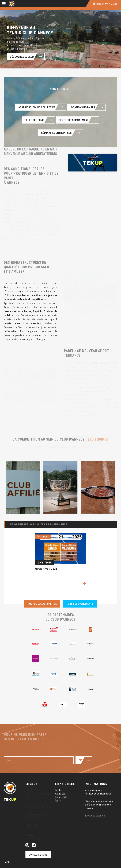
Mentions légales (93, 790)
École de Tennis (35, 120)
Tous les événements (80, 604)
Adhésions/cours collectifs (37, 107)
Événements (61, 797)
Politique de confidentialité (98, 794)
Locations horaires (82, 107)
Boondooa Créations (95, 816)
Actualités (60, 794)
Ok (80, 760)
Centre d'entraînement (74, 120)
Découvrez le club (22, 57)
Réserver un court (105, 4)
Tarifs (58, 801)
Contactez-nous (38, 855)
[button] (7, 862)
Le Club (59, 790)
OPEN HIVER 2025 (46, 569)
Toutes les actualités (42, 604)
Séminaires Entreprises (57, 133)
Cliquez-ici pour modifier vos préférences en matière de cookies (99, 805)
